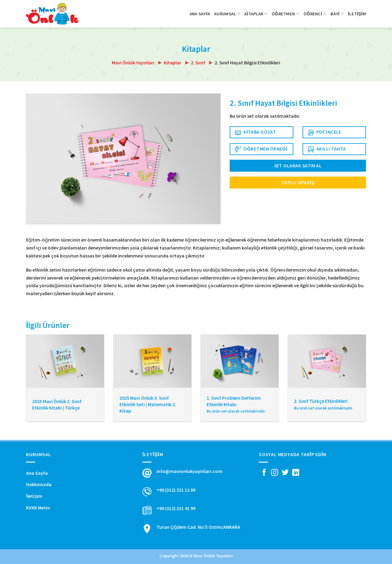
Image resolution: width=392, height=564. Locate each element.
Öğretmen (285, 14)
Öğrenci (315, 14)
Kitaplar (256, 14)
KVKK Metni (38, 508)
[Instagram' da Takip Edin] (275, 473)
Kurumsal (227, 14)
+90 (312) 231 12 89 (176, 490)
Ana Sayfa (200, 14)
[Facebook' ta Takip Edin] (264, 473)
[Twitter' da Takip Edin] (285, 473)
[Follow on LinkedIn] (296, 473)
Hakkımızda (39, 484)
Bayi (337, 14)
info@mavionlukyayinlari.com (189, 471)
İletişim (357, 14)
